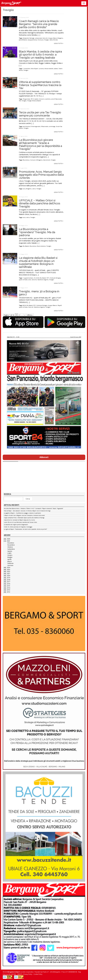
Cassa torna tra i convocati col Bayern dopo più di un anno (19, 520)
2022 (8, 571)
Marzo (10, 561)
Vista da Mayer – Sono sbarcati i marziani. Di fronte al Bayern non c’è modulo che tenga (27, 511)
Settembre (11, 549)
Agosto (10, 551)
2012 (8, 592)
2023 (8, 570)
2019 (8, 578)
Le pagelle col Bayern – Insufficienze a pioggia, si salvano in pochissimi (22, 513)
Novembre (11, 545)
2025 (8, 541)
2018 (8, 580)
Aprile (9, 559)
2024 (8, 567)
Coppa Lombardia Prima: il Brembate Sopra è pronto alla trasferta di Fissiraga (24, 518)
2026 (8, 539)
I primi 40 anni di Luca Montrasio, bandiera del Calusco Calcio (20, 522)
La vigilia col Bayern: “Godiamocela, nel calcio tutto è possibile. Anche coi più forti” (25, 529)
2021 (8, 574)
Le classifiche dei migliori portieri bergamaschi (16, 525)
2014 (8, 588)
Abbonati (44, 457)
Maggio (10, 557)
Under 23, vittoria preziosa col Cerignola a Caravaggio (18, 527)
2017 (8, 582)
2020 (8, 576)
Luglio (9, 553)
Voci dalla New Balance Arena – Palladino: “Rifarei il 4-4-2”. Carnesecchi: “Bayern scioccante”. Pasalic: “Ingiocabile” (34, 509)
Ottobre (10, 547)
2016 (8, 584)
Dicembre (11, 543)
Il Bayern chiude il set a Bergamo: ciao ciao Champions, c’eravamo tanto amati (24, 515)
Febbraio (10, 563)
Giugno (10, 555)
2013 (8, 590)
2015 (8, 586)
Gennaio (10, 565)
